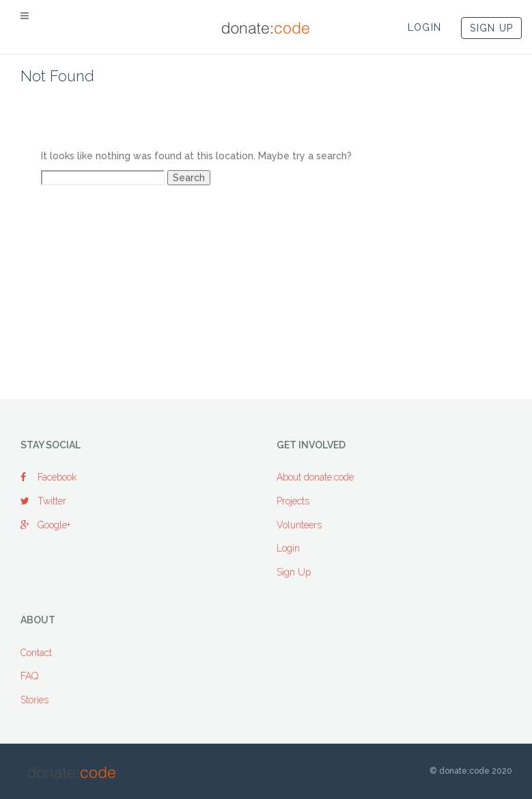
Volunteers (299, 525)
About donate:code (315, 477)
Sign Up (294, 572)
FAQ (29, 676)
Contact (36, 653)
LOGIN (425, 27)
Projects (293, 501)
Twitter (43, 501)
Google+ (45, 525)
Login (288, 548)
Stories (34, 700)
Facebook (48, 477)
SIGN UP (491, 28)
